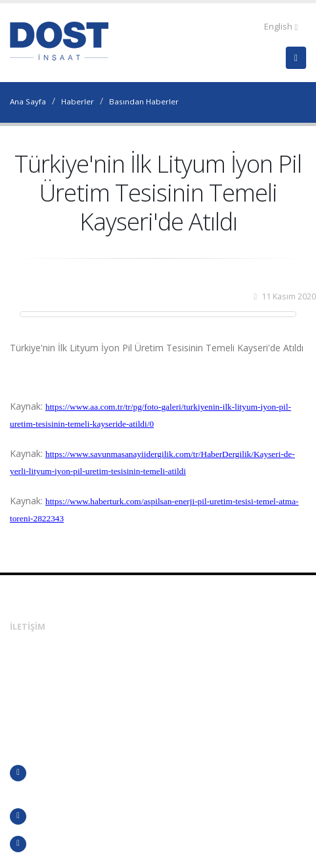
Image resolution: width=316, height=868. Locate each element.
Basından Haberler (144, 101)
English (281, 27)
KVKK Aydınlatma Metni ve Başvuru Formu (104, 844)
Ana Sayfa (28, 101)
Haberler (78, 101)
